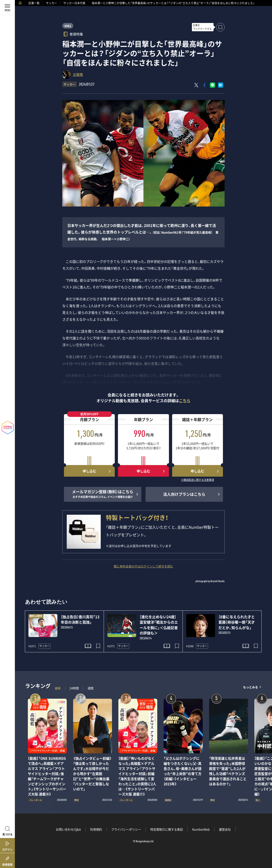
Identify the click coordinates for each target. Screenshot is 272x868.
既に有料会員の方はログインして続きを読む (143, 566)
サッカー (51, 3)
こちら (185, 401)
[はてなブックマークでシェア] (221, 85)
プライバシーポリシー (126, 829)
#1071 (32, 646)
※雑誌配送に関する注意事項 (197, 480)
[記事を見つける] (7, 830)
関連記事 (266, 848)
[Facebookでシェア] (204, 85)
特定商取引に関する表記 (167, 829)
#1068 (190, 646)
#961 (68, 26)
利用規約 (96, 829)
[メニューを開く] (7, 7)
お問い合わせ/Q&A (68, 829)
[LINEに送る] (212, 85)
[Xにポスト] (196, 85)
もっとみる (251, 687)
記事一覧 (34, 3)
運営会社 (225, 829)
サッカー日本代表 (74, 3)
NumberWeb (201, 829)
